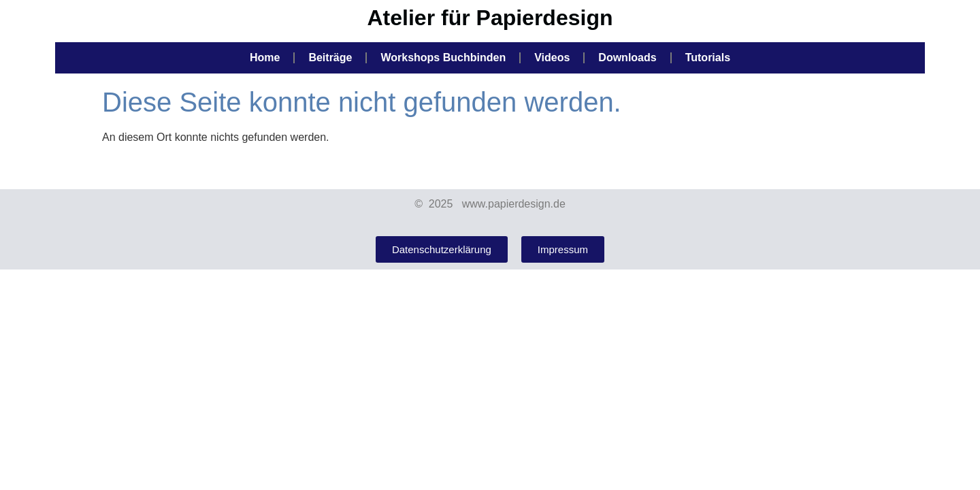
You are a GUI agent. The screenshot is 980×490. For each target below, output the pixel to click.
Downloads (627, 58)
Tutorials (708, 58)
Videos (552, 58)
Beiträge (330, 58)
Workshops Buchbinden (443, 58)
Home (265, 58)
